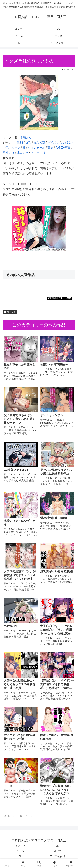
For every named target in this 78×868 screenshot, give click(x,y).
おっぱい (67, 142)
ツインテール (36, 148)
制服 (20, 142)
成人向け (22, 153)
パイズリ (53, 142)
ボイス (58, 851)
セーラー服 (38, 153)
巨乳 (28, 142)
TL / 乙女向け (58, 856)
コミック (10, 312)
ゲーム (20, 851)
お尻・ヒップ (12, 148)
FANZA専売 (63, 148)
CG (58, 846)
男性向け (9, 153)
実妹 (50, 148)
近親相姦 (39, 142)
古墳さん (26, 137)
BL (20, 856)
